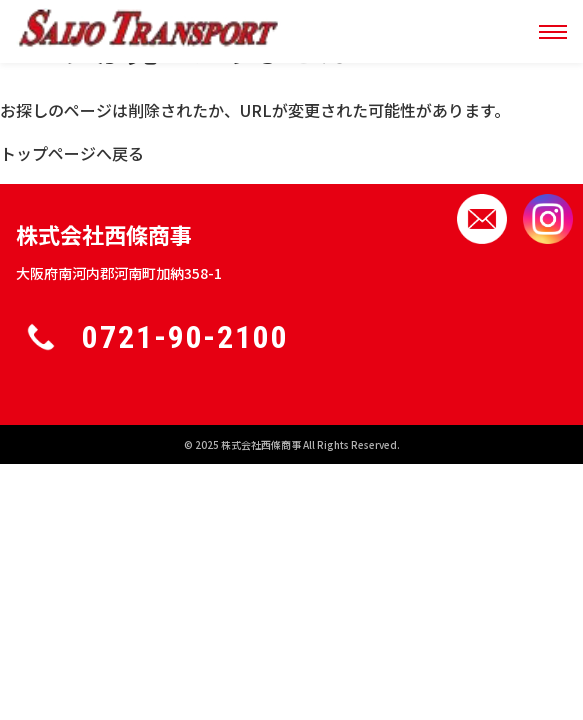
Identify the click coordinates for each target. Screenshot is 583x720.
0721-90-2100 (185, 337)
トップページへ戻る (72, 153)
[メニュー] (553, 32)
